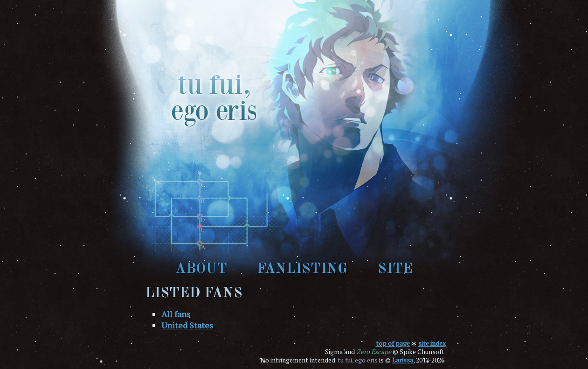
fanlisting (302, 269)
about (201, 269)
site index (432, 343)
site (395, 269)
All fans (176, 314)
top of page (393, 343)
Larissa (403, 360)
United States (187, 325)
